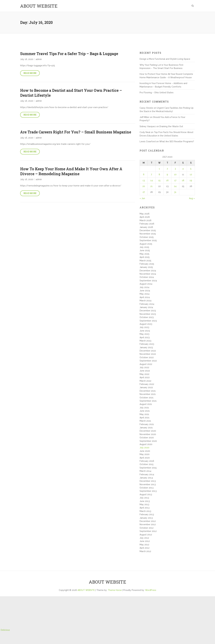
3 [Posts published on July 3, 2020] (175, 169)
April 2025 (145, 257)
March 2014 (145, 471)
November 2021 (148, 394)
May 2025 (144, 254)
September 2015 (148, 468)
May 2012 (144, 545)
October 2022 (147, 357)
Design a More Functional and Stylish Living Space (165, 59)
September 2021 (148, 401)
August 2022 (146, 364)
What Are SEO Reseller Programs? (177, 141)
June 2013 (145, 501)
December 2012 (148, 521)
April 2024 (145, 297)
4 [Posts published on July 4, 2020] (183, 169)
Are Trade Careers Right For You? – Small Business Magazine (76, 132)
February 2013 (147, 514)
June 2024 (145, 291)
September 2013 (148, 491)
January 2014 (146, 478)
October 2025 (147, 237)
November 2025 (148, 234)
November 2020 (148, 434)
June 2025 (145, 250)
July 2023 (144, 327)
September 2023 (148, 321)
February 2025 (147, 264)
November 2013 (148, 484)
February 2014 (147, 474)
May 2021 (144, 414)
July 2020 (144, 448)
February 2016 (147, 461)
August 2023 (146, 324)
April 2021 (145, 418)
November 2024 (148, 274)
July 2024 (144, 287)
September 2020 (148, 441)
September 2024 (148, 281)
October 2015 (147, 464)
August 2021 (146, 404)
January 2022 (146, 387)
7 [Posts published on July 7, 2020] (151, 174)
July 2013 (144, 498)
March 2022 (145, 381)
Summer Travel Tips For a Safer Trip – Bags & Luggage (69, 54)
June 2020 (145, 451)
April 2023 (145, 337)
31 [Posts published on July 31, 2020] (175, 192)
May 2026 (145, 214)
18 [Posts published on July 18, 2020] (183, 180)
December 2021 (148, 391)
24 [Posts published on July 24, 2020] (175, 186)
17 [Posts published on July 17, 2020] (175, 180)
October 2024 (147, 277)
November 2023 (148, 314)
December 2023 (148, 311)
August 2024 (146, 284)
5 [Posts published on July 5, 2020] (191, 169)
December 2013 (148, 481)
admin (39, 59)
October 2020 (147, 438)
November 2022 (148, 354)
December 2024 (148, 271)
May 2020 (145, 454)
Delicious (5, 630)
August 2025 (146, 244)
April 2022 (145, 377)
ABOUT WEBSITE (39, 6)
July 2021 (144, 408)
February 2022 (147, 384)
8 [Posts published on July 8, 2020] (159, 174)
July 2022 (144, 367)
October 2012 (147, 528)
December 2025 (148, 230)
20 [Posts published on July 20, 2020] (144, 186)
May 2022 (144, 374)
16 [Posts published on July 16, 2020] (167, 180)
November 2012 (148, 524)
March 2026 (145, 220)
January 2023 (146, 347)
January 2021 (146, 428)
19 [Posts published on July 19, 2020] (191, 180)
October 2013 (147, 488)
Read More (30, 73)
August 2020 (146, 444)
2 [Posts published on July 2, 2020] (167, 169)
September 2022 (148, 361)
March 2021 (145, 421)
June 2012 (145, 541)
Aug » (192, 198)
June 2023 (145, 331)
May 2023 (144, 334)
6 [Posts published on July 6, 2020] (144, 174)
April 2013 (145, 508)
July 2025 (144, 247)
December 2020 (148, 431)
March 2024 (145, 301)
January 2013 (146, 518)
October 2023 (147, 317)
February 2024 (147, 304)
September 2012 (148, 531)
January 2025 (146, 267)
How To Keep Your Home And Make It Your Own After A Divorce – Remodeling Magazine (71, 171)
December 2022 (148, 351)
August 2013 (146, 494)
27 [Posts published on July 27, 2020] (144, 192)
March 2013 (145, 511)
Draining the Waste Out (171, 126)
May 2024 (145, 294)
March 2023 (145, 341)
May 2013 (144, 504)
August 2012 (146, 535)
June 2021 (145, 411)
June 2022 (145, 371)
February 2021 (147, 424)
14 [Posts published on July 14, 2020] (152, 180)
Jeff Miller (144, 117)
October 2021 (147, 398)
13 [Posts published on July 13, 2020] (144, 180)
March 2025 (145, 261)
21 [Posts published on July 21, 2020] (151, 186)
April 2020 (145, 458)
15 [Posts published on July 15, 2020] (159, 180)
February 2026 (147, 224)
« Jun (142, 198)
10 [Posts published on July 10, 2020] (175, 174)
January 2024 (146, 307)
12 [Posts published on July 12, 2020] (191, 174)
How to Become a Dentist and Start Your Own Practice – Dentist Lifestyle (71, 93)
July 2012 (144, 538)
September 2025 (148, 240)
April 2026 (145, 217)
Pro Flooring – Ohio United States (157, 93)
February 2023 (147, 344)
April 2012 (145, 548)
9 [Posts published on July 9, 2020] (167, 174)
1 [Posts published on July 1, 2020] (159, 169)
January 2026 (146, 227)
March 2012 (145, 551)
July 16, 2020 (27, 59)
